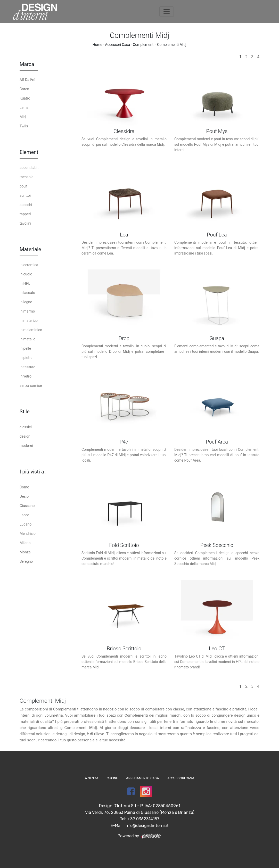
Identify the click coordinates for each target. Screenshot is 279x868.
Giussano (27, 506)
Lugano (26, 524)
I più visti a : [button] (33, 472)
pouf (23, 186)
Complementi (143, 45)
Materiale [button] (30, 249)
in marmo (27, 311)
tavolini (25, 223)
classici (26, 427)
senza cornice (31, 386)
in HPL (25, 283)
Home (97, 45)
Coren (24, 89)
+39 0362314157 (143, 819)
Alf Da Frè (27, 80)
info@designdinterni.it (147, 826)
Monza (25, 552)
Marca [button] (27, 64)
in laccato (27, 293)
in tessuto (27, 367)
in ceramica (29, 265)
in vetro (26, 376)
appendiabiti (30, 168)
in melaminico (31, 330)
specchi (26, 205)
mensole (26, 177)
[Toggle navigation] (167, 12)
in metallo (27, 339)
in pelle (25, 348)
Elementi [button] (30, 152)
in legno (26, 302)
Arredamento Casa (143, 778)
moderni (26, 446)
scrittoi (25, 195)
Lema (24, 108)
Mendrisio (28, 534)
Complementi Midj (172, 45)
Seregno (26, 561)
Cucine (112, 778)
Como (24, 487)
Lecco (24, 515)
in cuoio (26, 274)
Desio (24, 496)
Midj (23, 117)
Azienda (92, 778)
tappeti (25, 214)
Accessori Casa (117, 45)
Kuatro (25, 98)
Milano (25, 543)
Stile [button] (25, 412)
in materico (29, 321)
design (25, 436)
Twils (24, 126)
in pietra (26, 358)
